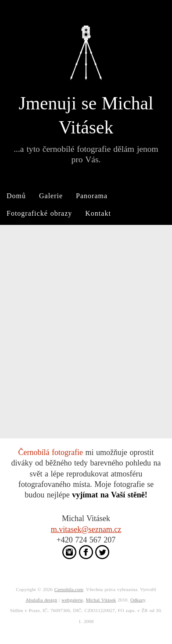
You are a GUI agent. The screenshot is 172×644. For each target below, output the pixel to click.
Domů (16, 196)
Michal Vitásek (101, 600)
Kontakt (98, 213)
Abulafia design (41, 600)
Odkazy (138, 600)
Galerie (51, 196)
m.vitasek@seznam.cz (86, 529)
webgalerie (72, 600)
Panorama (92, 196)
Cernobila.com (69, 589)
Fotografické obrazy (39, 213)
